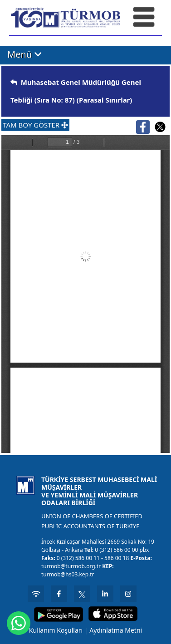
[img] (14, 82)
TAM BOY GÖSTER (35, 125)
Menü (25, 54)
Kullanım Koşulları (56, 630)
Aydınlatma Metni (116, 630)
